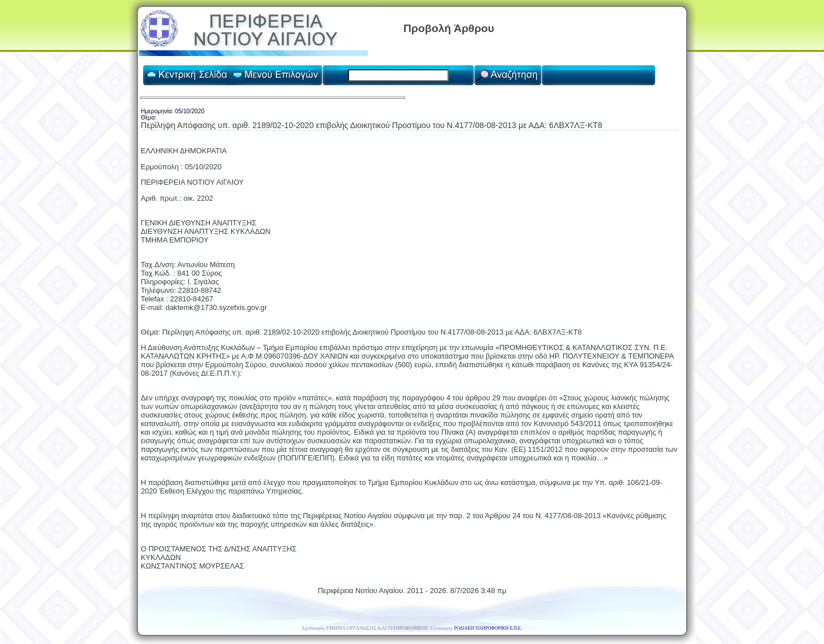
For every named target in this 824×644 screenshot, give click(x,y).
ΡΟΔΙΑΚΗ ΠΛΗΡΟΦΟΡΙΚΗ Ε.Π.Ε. (488, 628)
